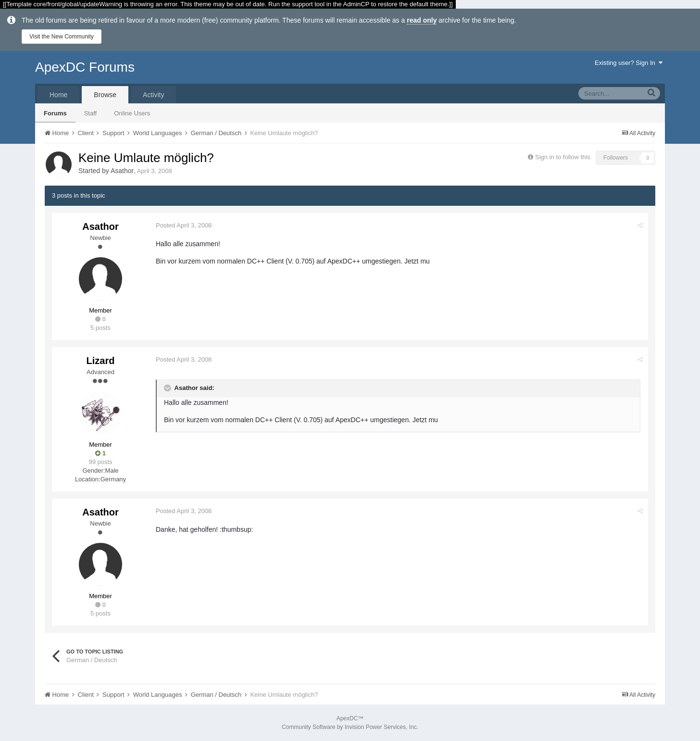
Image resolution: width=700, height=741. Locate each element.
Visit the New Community (62, 37)
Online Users (132, 113)
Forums (55, 113)
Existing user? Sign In (629, 63)
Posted (184, 225)
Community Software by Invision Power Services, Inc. (350, 727)
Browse (105, 95)
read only (422, 20)
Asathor (122, 171)
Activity (153, 95)
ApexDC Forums (85, 67)
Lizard (101, 361)
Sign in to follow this (563, 157)
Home (58, 95)
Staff (91, 113)
